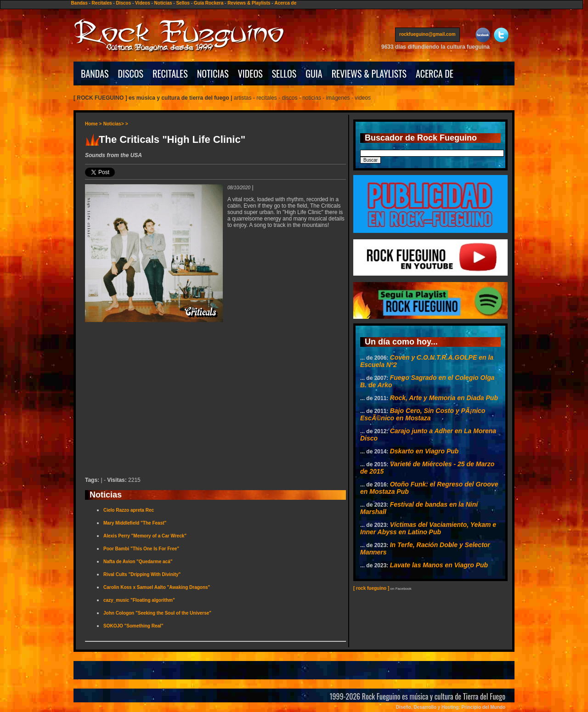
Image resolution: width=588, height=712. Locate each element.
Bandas (79, 3)
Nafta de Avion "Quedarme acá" (138, 562)
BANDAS (95, 73)
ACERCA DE (435, 73)
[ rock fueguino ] (371, 588)
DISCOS (131, 73)
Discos (123, 3)
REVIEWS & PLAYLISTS (369, 73)
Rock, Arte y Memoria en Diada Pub (444, 398)
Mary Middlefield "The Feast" (135, 523)
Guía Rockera (209, 3)
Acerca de (285, 3)
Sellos (183, 3)
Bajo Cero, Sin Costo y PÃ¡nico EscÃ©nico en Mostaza (423, 414)
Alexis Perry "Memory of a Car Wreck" (145, 536)
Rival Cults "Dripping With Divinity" (142, 574)
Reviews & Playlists (249, 3)
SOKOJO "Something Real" (133, 626)
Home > (93, 124)
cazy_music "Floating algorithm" (139, 600)
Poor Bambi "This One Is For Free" (141, 549)
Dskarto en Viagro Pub (424, 451)
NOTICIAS (213, 73)
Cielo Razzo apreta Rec (129, 510)
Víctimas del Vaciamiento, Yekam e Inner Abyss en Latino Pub (428, 528)
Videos (143, 3)
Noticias (163, 3)
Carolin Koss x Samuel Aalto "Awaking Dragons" (157, 587)
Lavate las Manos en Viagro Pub (439, 565)
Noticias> (114, 124)
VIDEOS (250, 73)
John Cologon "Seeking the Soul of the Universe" (157, 613)
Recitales (102, 3)
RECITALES (170, 73)
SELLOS (284, 73)
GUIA (314, 73)
